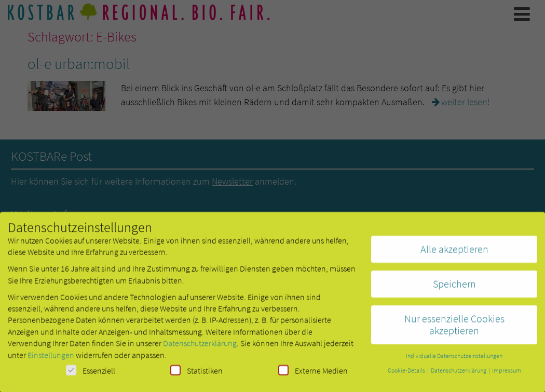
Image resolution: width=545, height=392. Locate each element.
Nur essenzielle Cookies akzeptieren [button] (454, 327)
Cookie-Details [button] (407, 374)
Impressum (507, 374)
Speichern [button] (454, 287)
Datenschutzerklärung (200, 346)
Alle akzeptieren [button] (454, 252)
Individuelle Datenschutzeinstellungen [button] (454, 359)
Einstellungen (51, 358)
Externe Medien (313, 374)
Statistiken (196, 374)
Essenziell (91, 374)
